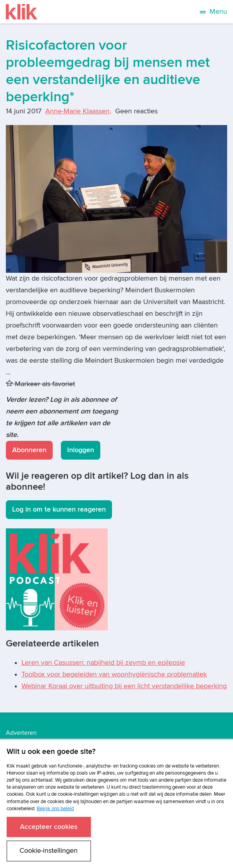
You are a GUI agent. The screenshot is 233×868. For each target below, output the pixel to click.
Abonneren (29, 450)
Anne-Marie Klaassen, (78, 111)
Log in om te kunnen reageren (59, 509)
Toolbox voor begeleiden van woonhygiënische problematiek (114, 674)
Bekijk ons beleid (55, 809)
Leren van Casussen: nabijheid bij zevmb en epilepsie (103, 663)
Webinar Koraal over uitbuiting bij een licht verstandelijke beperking (124, 686)
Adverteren (21, 733)
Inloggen (81, 450)
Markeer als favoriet (40, 384)
